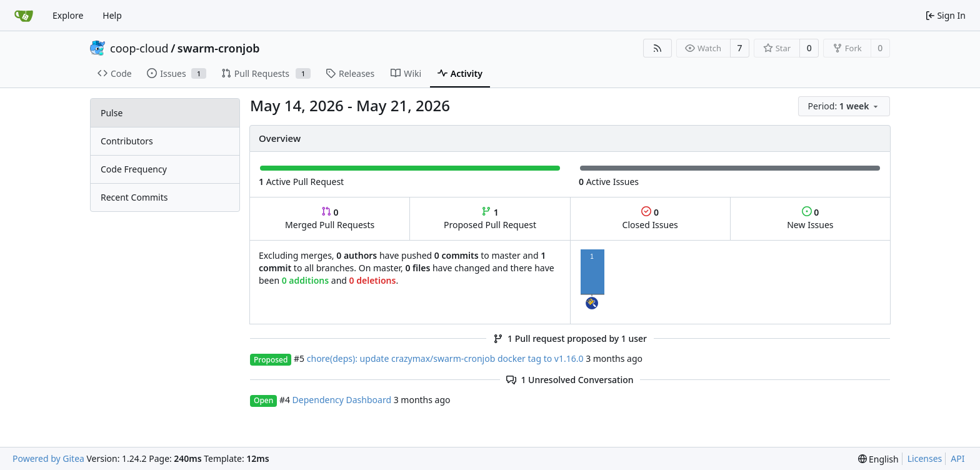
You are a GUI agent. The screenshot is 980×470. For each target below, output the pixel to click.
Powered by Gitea (48, 458)
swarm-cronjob (219, 48)
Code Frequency (134, 169)
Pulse (112, 113)
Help (112, 15)
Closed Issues (650, 218)
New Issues (810, 218)
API (957, 458)
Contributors (127, 141)
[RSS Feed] (657, 48)
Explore (68, 15)
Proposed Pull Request (490, 218)
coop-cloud (139, 48)
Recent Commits (134, 197)
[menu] (844, 106)
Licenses (925, 458)
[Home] (24, 16)
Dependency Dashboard (342, 400)
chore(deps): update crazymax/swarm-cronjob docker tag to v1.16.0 (445, 358)
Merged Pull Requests (330, 218)
